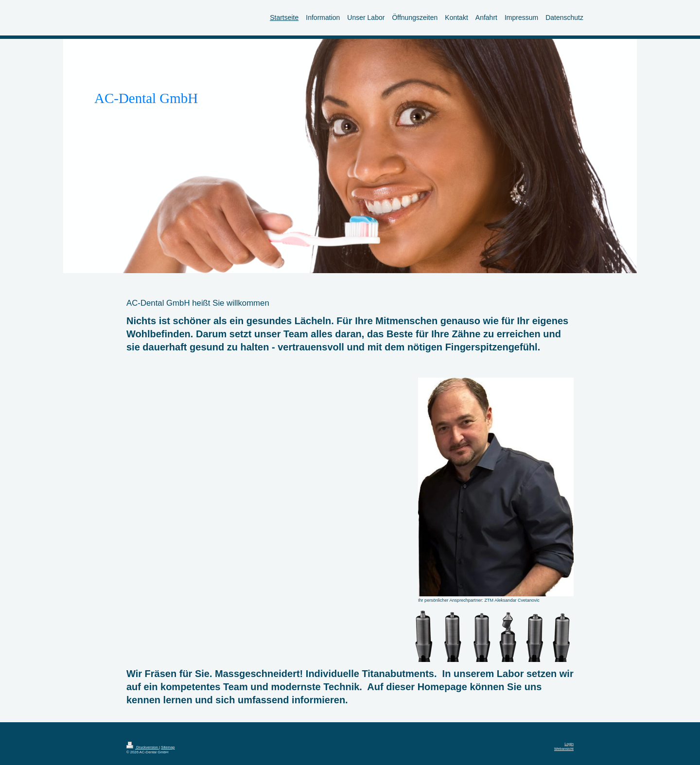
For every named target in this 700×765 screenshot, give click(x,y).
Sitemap (168, 747)
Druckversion (143, 747)
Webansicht (564, 749)
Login (569, 744)
